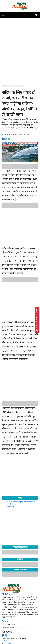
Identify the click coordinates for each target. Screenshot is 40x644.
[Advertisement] (19, 227)
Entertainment (20, 570)
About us (7, 641)
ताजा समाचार (17, 86)
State (20, 559)
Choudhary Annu (9, 135)
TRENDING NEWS (20, 547)
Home (5, 86)
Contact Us (8, 621)
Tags (20, 498)
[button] (3, 15)
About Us (7, 594)
